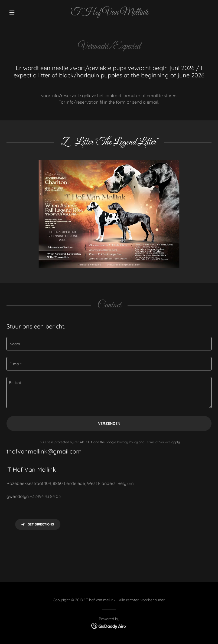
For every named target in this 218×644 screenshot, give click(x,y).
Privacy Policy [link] (127, 442)
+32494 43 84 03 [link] (45, 496)
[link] (109, 13)
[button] (22, 12)
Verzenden (109, 423)
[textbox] (109, 344)
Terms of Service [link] (158, 442)
